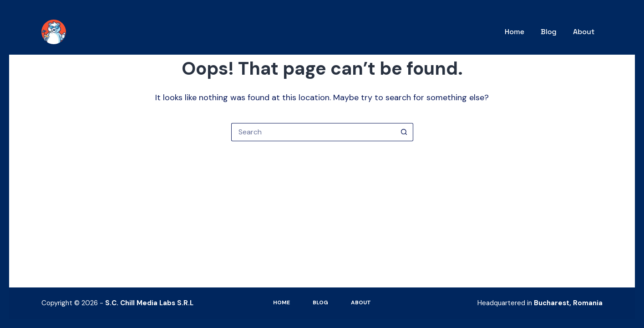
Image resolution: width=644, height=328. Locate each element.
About (584, 32)
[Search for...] (313, 132)
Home (515, 32)
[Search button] (404, 132)
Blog (549, 32)
